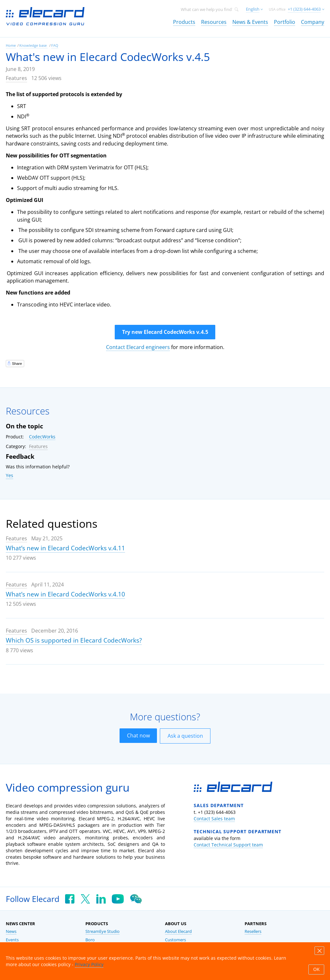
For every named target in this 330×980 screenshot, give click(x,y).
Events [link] (12, 940)
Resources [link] (214, 22)
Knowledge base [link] (34, 45)
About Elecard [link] (178, 931)
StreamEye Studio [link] (102, 931)
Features (16, 78)
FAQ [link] (55, 45)
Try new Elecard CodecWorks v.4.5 (165, 332)
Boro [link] (90, 940)
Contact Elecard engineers (138, 347)
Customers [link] (175, 940)
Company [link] (313, 22)
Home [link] (11, 45)
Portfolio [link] (285, 22)
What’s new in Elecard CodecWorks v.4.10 (65, 594)
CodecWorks (42, 437)
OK (316, 969)
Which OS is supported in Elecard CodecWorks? (74, 640)
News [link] (11, 931)
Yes (10, 475)
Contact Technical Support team (228, 845)
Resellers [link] (253, 931)
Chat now (138, 735)
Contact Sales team (214, 819)
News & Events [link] (250, 22)
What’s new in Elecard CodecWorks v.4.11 (65, 548)
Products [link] (184, 22)
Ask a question (185, 736)
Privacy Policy (89, 964)
